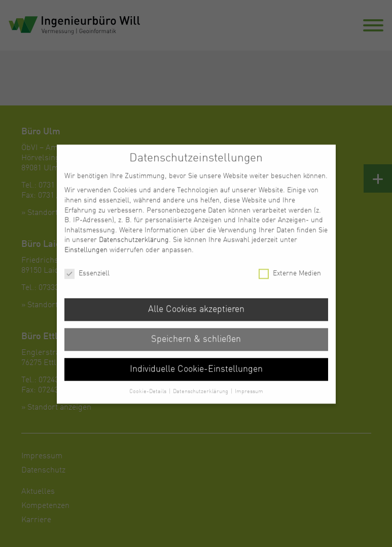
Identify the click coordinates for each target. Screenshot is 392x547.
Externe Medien (290, 281)
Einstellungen (86, 257)
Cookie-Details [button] (149, 398)
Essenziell (87, 281)
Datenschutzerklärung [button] (201, 398)
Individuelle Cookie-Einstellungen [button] (196, 376)
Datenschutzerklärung (134, 247)
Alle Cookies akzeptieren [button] (196, 317)
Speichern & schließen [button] (196, 347)
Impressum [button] (249, 398)
